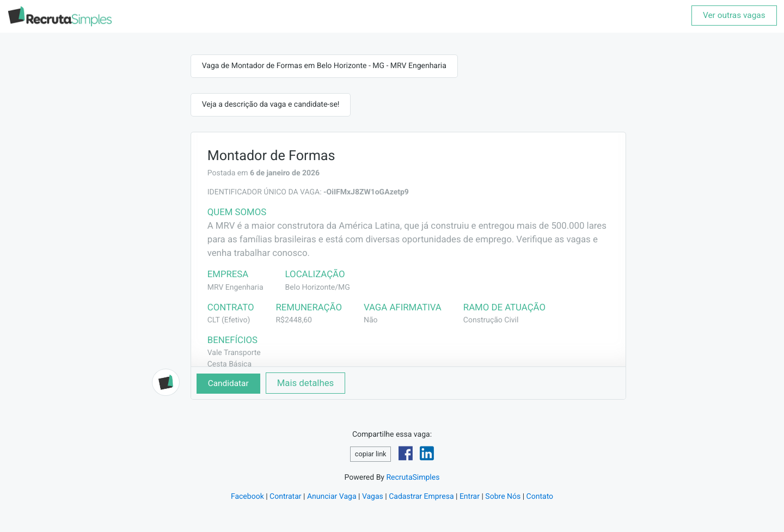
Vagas (373, 497)
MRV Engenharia (235, 288)
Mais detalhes (306, 383)
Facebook (247, 497)
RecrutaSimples (413, 478)
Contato (540, 497)
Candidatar (228, 383)
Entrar (470, 497)
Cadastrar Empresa (421, 497)
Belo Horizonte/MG (318, 288)
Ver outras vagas (734, 15)
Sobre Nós (503, 497)
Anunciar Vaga (332, 497)
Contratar (285, 497)
